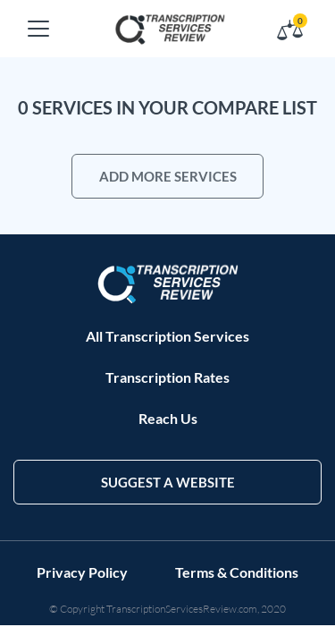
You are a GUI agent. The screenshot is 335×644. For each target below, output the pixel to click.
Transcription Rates (167, 377)
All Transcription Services (167, 336)
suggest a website (168, 482)
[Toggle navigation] (38, 29)
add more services (168, 176)
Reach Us (168, 418)
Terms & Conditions (237, 572)
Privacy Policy (82, 572)
